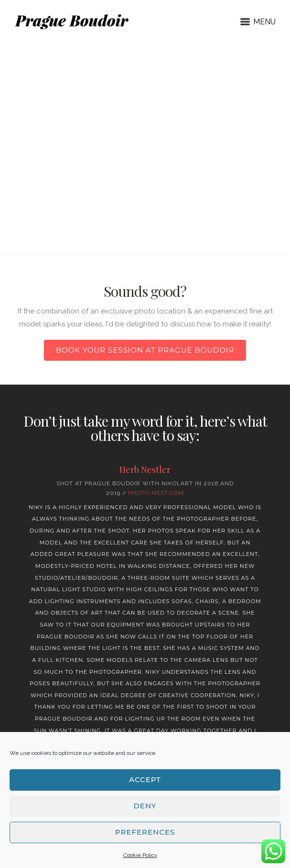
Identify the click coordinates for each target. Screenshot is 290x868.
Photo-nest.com (156, 493)
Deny (145, 806)
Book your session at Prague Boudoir (145, 350)
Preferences (145, 832)
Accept (145, 779)
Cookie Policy (140, 855)
